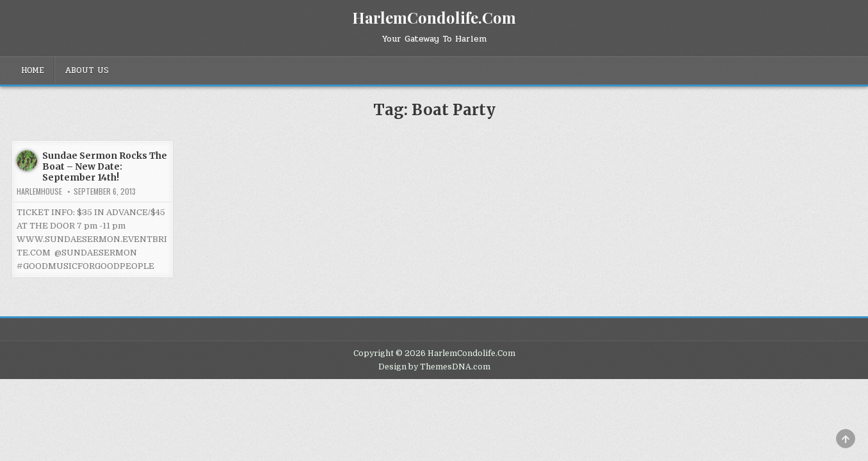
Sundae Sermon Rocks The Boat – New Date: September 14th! (105, 166)
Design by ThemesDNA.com (434, 367)
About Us (87, 70)
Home (33, 70)
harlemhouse (39, 191)
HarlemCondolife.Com (434, 17)
